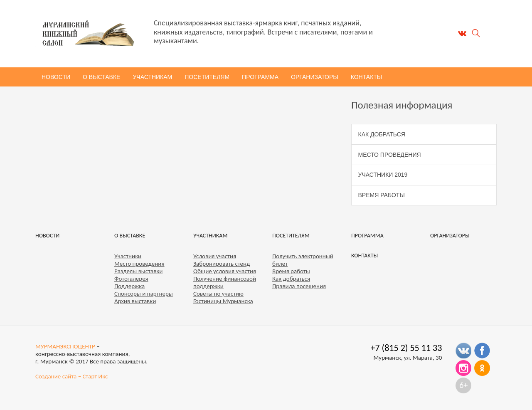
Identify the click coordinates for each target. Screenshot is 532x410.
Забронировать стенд (222, 264)
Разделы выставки (138, 271)
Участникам (152, 77)
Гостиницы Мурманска (223, 301)
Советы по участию (218, 294)
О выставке (101, 77)
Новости (56, 77)
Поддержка (129, 286)
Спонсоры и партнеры (144, 294)
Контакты (367, 77)
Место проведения (390, 155)
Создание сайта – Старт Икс (71, 376)
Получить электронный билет (303, 260)
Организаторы (315, 77)
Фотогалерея (131, 279)
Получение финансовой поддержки (225, 282)
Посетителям (207, 77)
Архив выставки (135, 301)
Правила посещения (299, 286)
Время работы (382, 195)
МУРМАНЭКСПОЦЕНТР (65, 346)
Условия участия (215, 256)
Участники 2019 (383, 175)
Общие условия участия (225, 271)
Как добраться (382, 134)
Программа (260, 77)
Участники (128, 256)
